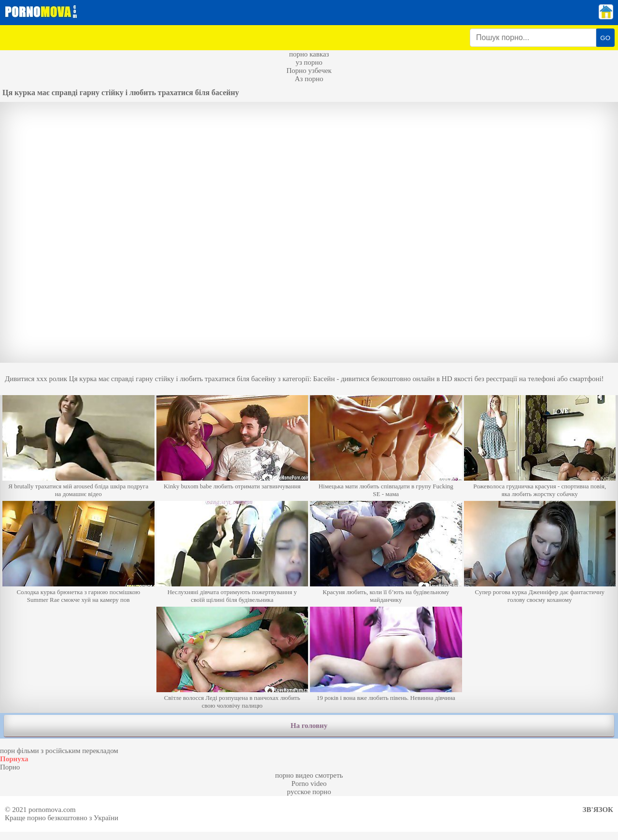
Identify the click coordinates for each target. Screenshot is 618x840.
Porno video (309, 783)
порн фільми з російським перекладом (59, 751)
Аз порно (309, 79)
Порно (10, 767)
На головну (309, 726)
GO (605, 38)
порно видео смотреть (309, 775)
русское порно (309, 792)
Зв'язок (598, 810)
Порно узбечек (309, 71)
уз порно (309, 62)
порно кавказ (309, 54)
